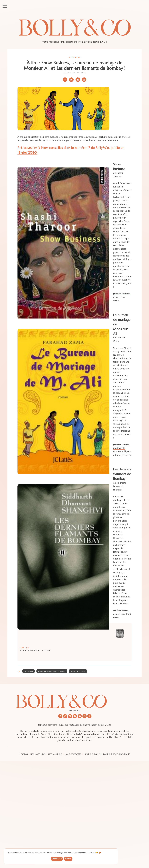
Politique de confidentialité (117, 754)
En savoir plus (57, 859)
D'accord (68, 859)
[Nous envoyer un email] (85, 716)
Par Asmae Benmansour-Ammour (52, 671)
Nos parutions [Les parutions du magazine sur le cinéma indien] (55, 754)
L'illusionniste (122, 610)
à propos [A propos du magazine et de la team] (23, 754)
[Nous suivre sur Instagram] (65, 716)
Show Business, (123, 294)
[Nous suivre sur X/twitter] (70, 716)
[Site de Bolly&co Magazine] (74, 30)
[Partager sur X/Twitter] (71, 80)
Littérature (75, 57)
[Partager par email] (78, 80)
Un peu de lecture (78, 671)
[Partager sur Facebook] (65, 80)
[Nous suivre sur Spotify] (75, 716)
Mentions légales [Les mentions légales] (92, 754)
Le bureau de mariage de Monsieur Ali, (121, 448)
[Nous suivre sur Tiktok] (89, 716)
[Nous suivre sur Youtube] (80, 716)
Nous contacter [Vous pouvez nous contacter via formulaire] (73, 754)
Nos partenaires (38, 754)
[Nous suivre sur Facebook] (60, 716)
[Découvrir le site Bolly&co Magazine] (74, 699)
